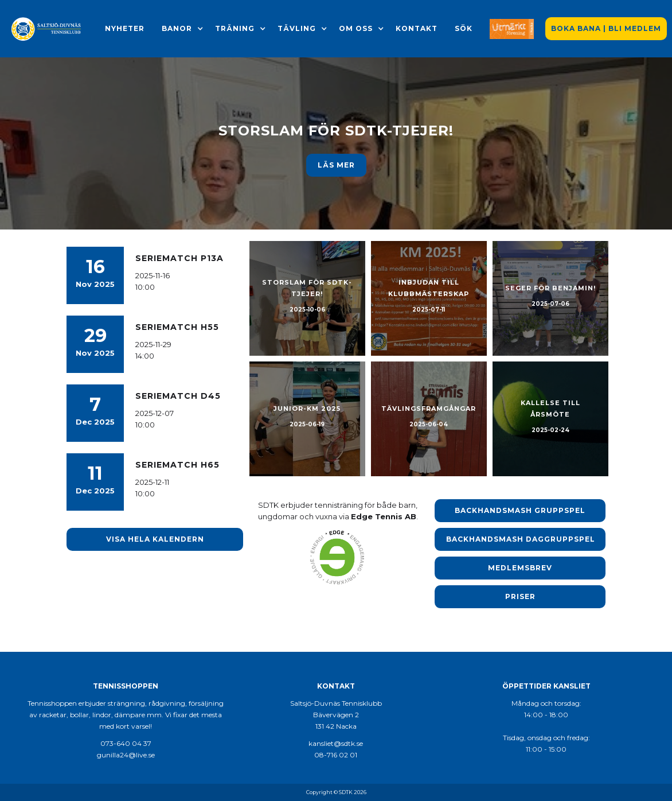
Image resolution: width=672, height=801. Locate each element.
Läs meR (336, 165)
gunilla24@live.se (126, 755)
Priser (520, 596)
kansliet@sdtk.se (336, 743)
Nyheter (125, 28)
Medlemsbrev (520, 568)
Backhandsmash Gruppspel (520, 510)
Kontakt (417, 28)
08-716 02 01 (336, 755)
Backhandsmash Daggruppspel (521, 539)
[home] (47, 29)
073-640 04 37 (126, 743)
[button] (177, 29)
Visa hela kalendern (155, 539)
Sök (464, 28)
